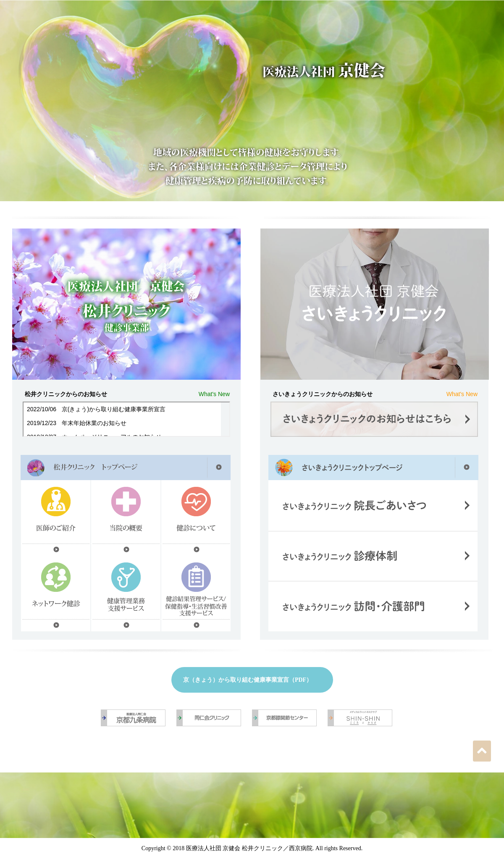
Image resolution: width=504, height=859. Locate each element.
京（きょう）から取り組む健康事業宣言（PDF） (248, 680)
